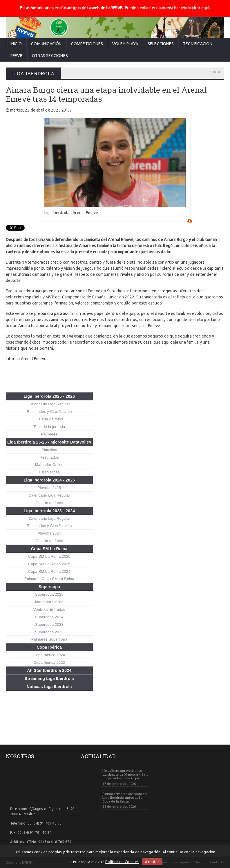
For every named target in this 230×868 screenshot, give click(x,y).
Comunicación (46, 44)
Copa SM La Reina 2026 (49, 556)
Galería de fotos (49, 419)
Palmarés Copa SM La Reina (49, 579)
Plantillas (49, 450)
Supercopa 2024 (49, 617)
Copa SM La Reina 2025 (49, 564)
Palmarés (49, 434)
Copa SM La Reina (49, 549)
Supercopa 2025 (49, 594)
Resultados (49, 457)
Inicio (16, 44)
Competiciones (87, 44)
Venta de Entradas (49, 609)
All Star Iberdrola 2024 (49, 670)
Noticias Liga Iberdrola (49, 687)
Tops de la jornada (49, 427)
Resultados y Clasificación (49, 412)
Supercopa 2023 (49, 624)
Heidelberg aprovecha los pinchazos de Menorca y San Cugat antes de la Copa (125, 774)
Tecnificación (198, 44)
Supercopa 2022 (49, 632)
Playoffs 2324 (49, 533)
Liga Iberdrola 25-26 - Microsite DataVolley (49, 442)
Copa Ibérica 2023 (49, 662)
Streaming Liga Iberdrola (49, 679)
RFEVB (17, 56)
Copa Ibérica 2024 (49, 655)
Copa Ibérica (49, 647)
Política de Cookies (122, 862)
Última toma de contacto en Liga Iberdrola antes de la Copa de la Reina (124, 797)
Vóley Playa (125, 44)
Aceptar (152, 862)
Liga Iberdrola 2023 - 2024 (49, 511)
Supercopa (49, 587)
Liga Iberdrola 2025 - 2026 (49, 396)
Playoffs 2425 (49, 488)
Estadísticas (49, 472)
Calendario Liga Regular (49, 404)
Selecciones (161, 44)
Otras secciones (50, 56)
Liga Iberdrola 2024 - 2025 (49, 480)
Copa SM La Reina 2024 (49, 571)
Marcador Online (49, 465)
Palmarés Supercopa (49, 639)
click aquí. (201, 8)
